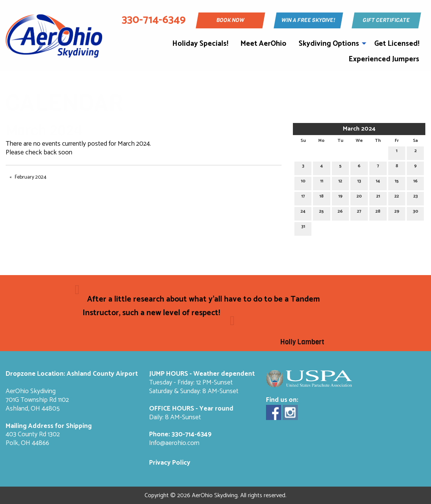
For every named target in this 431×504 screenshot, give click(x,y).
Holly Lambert (302, 342)
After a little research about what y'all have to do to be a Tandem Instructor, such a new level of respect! (201, 306)
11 (322, 182)
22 (397, 197)
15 (397, 182)
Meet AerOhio (263, 44)
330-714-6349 (191, 435)
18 (321, 197)
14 (378, 182)
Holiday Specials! (200, 44)
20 (359, 197)
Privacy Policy (170, 463)
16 (415, 182)
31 (303, 228)
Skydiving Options (329, 44)
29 (397, 212)
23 (415, 197)
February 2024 (31, 177)
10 (303, 182)
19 (340, 197)
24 (303, 212)
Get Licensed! (397, 44)
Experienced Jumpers (384, 59)
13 (359, 182)
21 (378, 197)
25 (321, 212)
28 (378, 212)
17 (303, 197)
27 (359, 212)
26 (340, 212)
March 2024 (359, 129)
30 (415, 212)
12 (340, 182)
